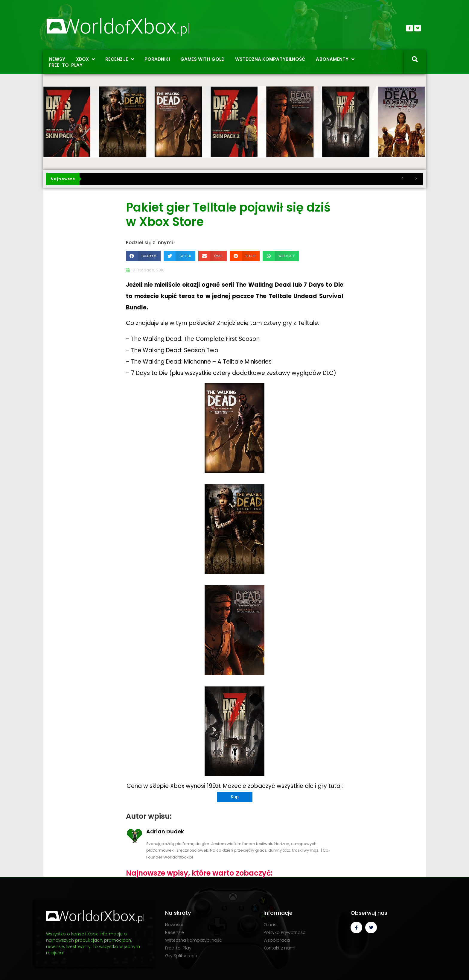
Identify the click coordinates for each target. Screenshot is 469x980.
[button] (143, 256)
